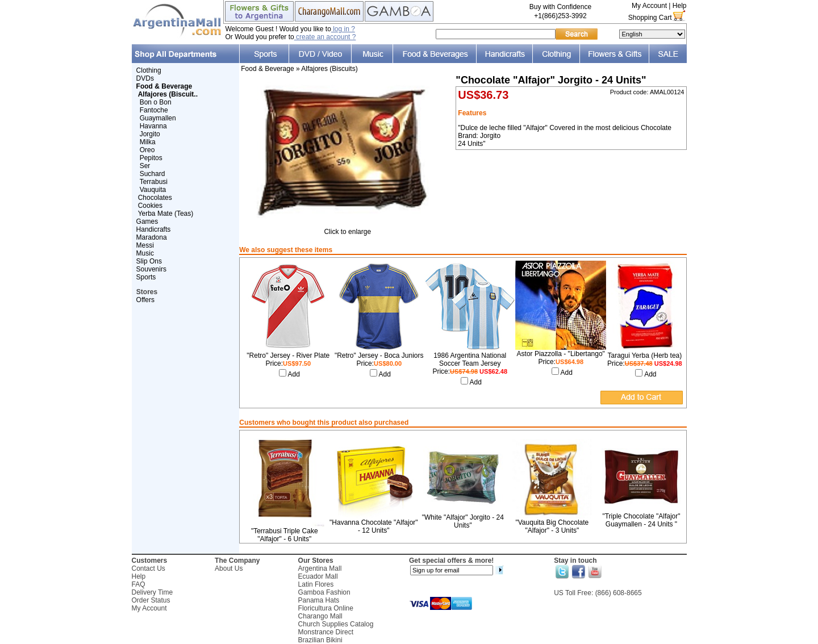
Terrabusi (154, 182)
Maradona (152, 237)
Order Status (151, 600)
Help (680, 6)
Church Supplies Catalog (336, 624)
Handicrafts (154, 229)
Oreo (147, 150)
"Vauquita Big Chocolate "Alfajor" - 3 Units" (552, 526)
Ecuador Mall (318, 576)
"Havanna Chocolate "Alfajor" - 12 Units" (374, 526)
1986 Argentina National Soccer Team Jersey (470, 359)
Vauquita (153, 190)
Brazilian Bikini (320, 640)
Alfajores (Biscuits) (329, 69)
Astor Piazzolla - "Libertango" (561, 354)
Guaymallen (158, 118)
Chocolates (155, 198)
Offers (145, 300)
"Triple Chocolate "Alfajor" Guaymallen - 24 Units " (641, 520)
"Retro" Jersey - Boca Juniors (379, 356)
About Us (229, 568)
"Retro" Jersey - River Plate (288, 356)
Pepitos (151, 158)
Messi (145, 245)
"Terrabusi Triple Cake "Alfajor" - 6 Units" (285, 535)
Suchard (153, 174)
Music (145, 253)
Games (147, 221)
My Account (649, 6)
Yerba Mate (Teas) (166, 214)
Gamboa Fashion (324, 592)
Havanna (153, 126)
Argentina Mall (320, 568)
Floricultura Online (326, 608)
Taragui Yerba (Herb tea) (644, 356)
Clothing (149, 70)
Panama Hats (319, 600)
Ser (145, 166)
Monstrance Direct (326, 632)
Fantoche (154, 110)
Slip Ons (149, 261)
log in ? (343, 29)
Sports (146, 277)
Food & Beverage (267, 69)
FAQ (139, 584)
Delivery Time (153, 592)
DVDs (145, 78)
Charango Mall (320, 616)
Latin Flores (316, 584)
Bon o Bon (156, 102)
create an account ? (325, 37)
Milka (148, 142)
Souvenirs (151, 269)
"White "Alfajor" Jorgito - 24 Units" (463, 521)
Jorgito (150, 134)
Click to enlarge (348, 229)
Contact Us (149, 568)
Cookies (150, 206)
